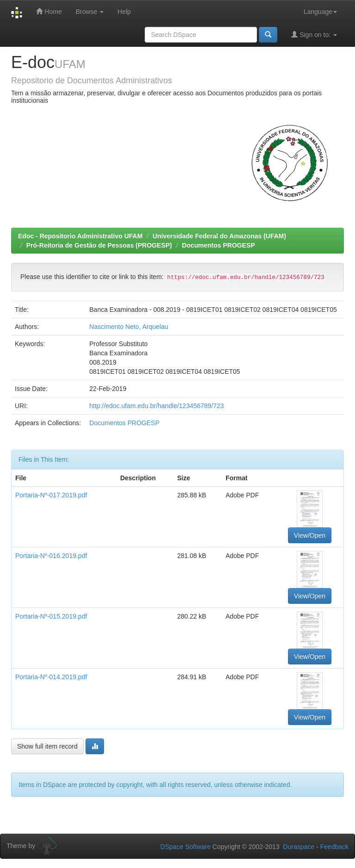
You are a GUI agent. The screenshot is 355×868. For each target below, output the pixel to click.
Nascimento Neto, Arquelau (129, 327)
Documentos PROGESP (219, 245)
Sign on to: (314, 34)
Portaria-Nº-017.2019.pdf (51, 495)
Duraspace (299, 847)
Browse (90, 12)
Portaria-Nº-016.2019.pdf (51, 556)
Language (320, 12)
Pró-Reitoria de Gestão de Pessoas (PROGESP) (99, 245)
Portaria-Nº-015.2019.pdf (51, 616)
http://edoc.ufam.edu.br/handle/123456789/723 (156, 406)
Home (49, 11)
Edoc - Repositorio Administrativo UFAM (80, 236)
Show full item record (47, 746)
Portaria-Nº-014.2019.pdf (51, 677)
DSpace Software (186, 847)
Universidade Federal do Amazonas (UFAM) (219, 236)
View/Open (310, 535)
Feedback (334, 847)
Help (124, 12)
